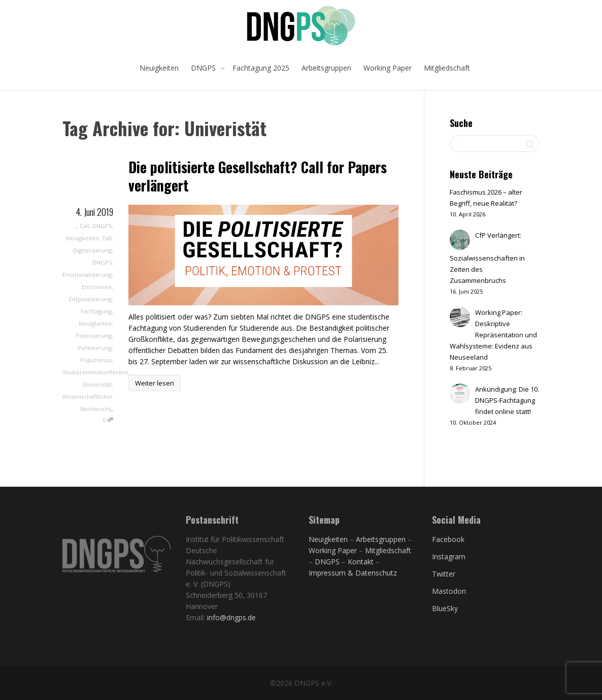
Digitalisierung (92, 250)
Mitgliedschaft (447, 68)
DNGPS (204, 68)
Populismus (96, 360)
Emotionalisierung (87, 275)
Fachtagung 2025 (261, 68)
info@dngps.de (231, 617)
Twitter (444, 574)
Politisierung (95, 348)
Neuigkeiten (159, 68)
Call (85, 226)
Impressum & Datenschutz (353, 573)
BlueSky (445, 608)
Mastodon (449, 591)
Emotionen (97, 287)
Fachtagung (96, 311)
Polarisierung (94, 336)
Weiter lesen (155, 383)
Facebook (448, 539)
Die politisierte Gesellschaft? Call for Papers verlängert (258, 176)
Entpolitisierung (90, 299)
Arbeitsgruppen (326, 68)
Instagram (449, 556)
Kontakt (361, 562)
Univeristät (97, 384)
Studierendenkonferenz (95, 372)
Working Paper (388, 68)
